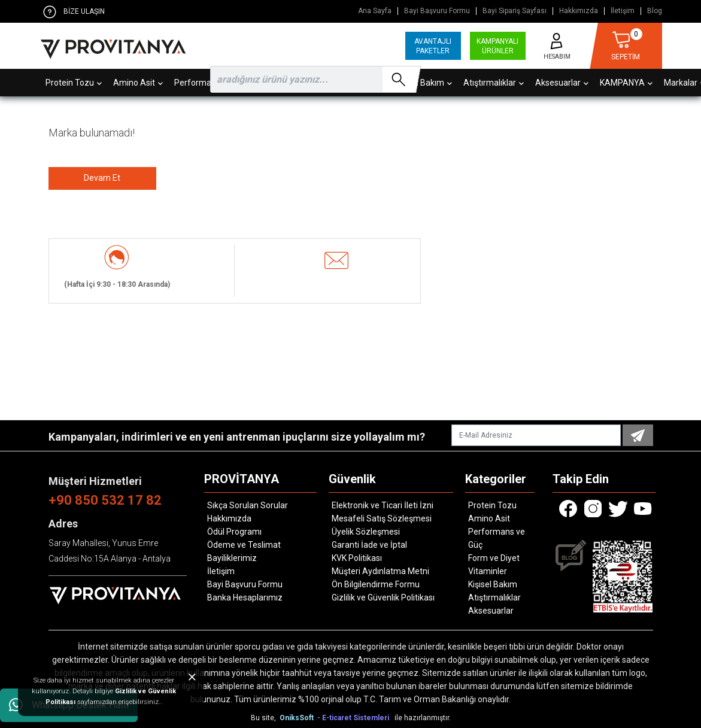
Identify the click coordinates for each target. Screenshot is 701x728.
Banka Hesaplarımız (245, 597)
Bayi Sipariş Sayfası (515, 11)
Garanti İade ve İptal (369, 545)
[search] (313, 79)
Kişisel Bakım (493, 584)
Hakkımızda (579, 11)
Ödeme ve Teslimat (244, 545)
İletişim (623, 11)
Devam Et (102, 178)
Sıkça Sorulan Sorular (248, 505)
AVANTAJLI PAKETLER (433, 46)
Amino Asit (489, 518)
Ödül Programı (234, 532)
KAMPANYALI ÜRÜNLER (497, 46)
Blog (655, 11)
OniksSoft (298, 718)
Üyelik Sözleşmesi (366, 532)
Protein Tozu (492, 505)
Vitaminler (488, 571)
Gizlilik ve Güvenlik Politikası (383, 597)
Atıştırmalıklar (494, 597)
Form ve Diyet (494, 558)
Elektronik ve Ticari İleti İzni (383, 505)
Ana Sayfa (375, 11)
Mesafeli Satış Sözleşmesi (382, 518)
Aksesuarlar (491, 611)
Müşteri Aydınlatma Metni (380, 571)
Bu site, (264, 718)
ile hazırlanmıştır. (423, 718)
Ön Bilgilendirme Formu (376, 584)
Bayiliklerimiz (232, 558)
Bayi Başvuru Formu (437, 11)
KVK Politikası (357, 558)
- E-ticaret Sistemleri (355, 718)
